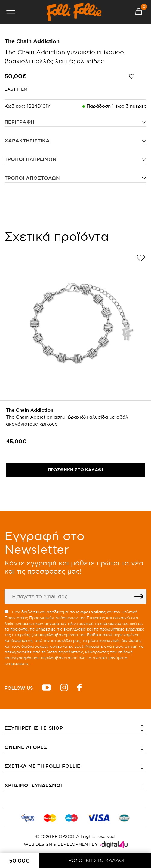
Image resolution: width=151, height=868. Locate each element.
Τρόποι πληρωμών (31, 159)
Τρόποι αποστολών (32, 178)
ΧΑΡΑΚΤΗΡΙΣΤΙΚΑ (27, 140)
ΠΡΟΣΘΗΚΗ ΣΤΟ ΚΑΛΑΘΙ (95, 860)
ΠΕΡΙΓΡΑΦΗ (19, 122)
